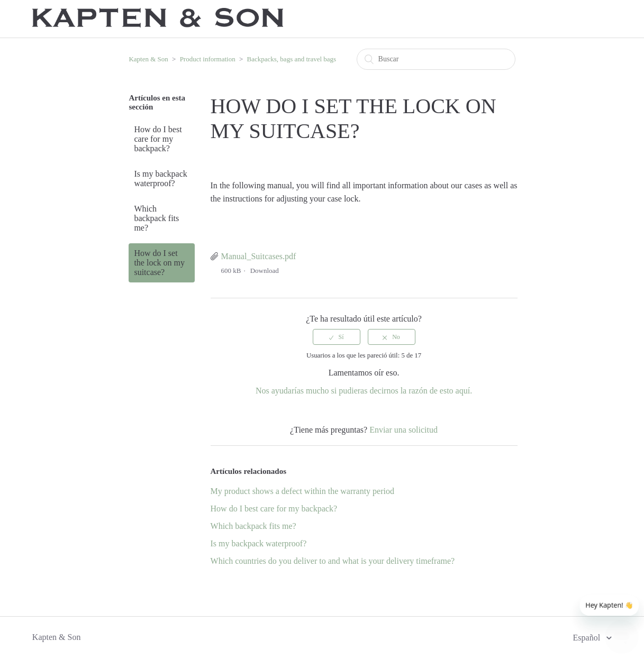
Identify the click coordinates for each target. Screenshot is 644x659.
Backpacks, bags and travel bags (292, 59)
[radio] (337, 337)
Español (588, 638)
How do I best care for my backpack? (158, 139)
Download (265, 271)
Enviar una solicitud (403, 430)
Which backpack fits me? (156, 218)
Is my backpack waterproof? (160, 179)
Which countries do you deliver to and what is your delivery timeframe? (333, 561)
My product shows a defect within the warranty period (302, 491)
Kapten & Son (148, 59)
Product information (208, 59)
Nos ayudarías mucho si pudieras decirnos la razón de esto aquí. (364, 391)
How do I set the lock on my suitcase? (159, 263)
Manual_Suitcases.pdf (259, 256)
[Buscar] (436, 59)
